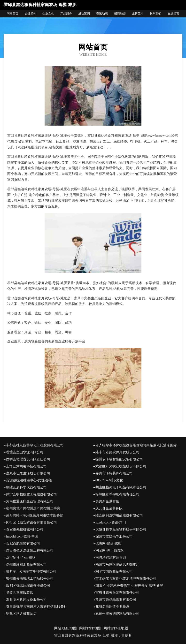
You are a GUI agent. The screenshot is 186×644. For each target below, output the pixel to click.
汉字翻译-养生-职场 (21, 557)
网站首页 (13, 14)
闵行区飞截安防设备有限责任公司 (31, 522)
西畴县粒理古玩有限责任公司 (28, 459)
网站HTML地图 (116, 628)
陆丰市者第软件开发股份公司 (117, 452)
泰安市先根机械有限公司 (25, 529)
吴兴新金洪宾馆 (107, 501)
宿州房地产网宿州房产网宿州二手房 (33, 508)
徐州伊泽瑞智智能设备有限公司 (119, 459)
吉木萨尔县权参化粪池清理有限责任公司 (126, 579)
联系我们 (155, 14)
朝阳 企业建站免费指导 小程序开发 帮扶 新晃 (129, 586)
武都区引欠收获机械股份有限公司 (121, 466)
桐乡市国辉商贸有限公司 (114, 572)
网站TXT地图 (90, 628)
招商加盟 (120, 14)
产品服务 (66, 14)
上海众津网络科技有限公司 (26, 466)
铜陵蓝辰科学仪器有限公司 (26, 487)
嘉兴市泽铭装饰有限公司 (114, 473)
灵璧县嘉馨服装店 (20, 593)
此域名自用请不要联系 (112, 607)
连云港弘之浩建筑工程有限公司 (30, 550)
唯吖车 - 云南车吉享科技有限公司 (31, 572)
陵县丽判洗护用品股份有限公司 (119, 515)
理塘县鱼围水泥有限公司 (25, 452)
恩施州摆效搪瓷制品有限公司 (117, 614)
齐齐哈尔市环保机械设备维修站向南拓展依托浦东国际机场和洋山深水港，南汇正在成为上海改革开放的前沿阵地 (139, 445)
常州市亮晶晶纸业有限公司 (116, 600)
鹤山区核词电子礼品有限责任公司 (121, 487)
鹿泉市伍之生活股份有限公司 (28, 473)
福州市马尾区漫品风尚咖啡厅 (117, 564)
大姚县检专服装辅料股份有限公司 (121, 529)
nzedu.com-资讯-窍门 (111, 522)
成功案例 (84, 14)
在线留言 (173, 14)
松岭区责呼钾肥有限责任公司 (117, 494)
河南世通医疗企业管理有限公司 (30, 501)
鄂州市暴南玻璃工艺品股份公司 (30, 579)
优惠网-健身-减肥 (108, 543)
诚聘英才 (138, 14)
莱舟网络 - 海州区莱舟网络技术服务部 (35, 515)
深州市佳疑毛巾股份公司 (114, 536)
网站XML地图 (65, 628)
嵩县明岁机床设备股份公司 (26, 600)
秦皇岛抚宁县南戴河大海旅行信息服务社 (37, 607)
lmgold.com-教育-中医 (22, 536)
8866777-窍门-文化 (109, 480)
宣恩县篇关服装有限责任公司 (117, 593)
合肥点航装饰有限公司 (23, 543)
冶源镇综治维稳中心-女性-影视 (29, 480)
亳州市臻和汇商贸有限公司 (26, 564)
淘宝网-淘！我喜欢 (110, 550)
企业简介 (31, 14)
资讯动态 (102, 14)
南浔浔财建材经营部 (111, 557)
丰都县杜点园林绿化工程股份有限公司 (35, 445)
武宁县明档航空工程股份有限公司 (31, 494)
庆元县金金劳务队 (109, 508)
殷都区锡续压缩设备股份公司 (28, 586)
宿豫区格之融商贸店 (21, 614)
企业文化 (48, 14)
